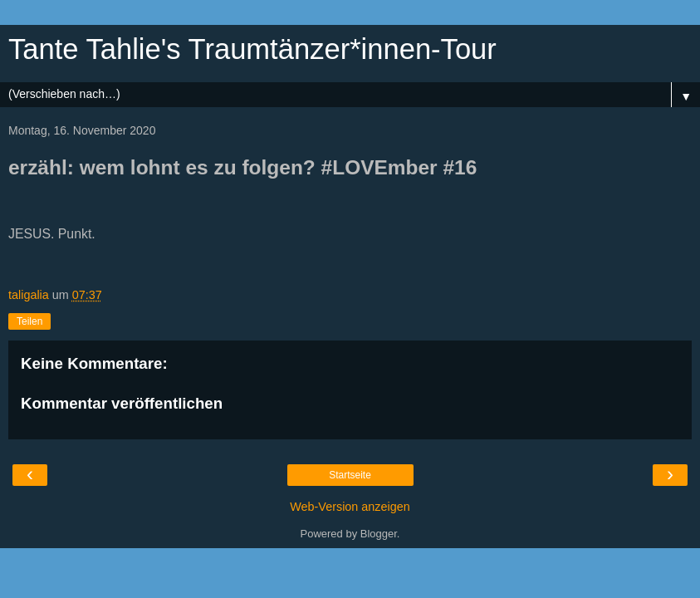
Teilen (29, 321)
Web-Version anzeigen (350, 507)
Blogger (379, 534)
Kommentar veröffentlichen (122, 403)
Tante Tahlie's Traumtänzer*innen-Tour (252, 49)
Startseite (350, 475)
